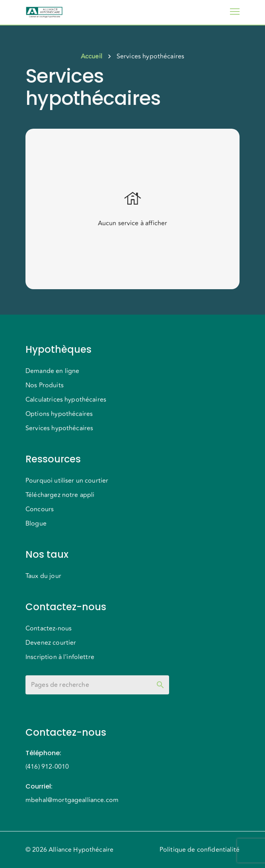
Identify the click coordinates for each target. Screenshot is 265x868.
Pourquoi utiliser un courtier (67, 481)
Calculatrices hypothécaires (66, 400)
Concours (40, 509)
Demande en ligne (52, 371)
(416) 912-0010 (47, 767)
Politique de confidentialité (200, 850)
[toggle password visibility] (160, 685)
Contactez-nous (49, 628)
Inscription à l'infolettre (60, 657)
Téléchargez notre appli (60, 495)
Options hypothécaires (59, 414)
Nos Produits (45, 385)
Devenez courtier (51, 643)
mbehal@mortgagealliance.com (72, 800)
